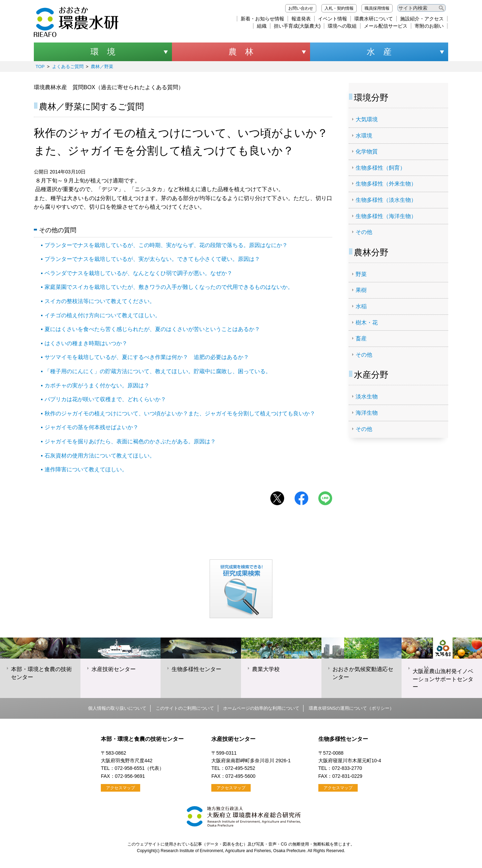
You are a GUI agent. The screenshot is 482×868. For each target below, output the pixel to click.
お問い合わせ (301, 8)
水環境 (364, 136)
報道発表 (301, 19)
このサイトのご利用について (185, 708)
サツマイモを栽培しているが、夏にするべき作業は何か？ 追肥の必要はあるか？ (147, 357)
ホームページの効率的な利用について (261, 708)
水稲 (361, 306)
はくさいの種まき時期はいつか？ (86, 343)
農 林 (241, 52)
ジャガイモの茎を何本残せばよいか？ (91, 427)
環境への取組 (342, 26)
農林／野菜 (102, 67)
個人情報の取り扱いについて (117, 708)
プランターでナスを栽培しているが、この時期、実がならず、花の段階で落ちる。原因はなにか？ (166, 245)
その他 (364, 232)
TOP (40, 67)
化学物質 (367, 152)
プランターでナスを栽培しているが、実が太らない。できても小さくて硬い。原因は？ (152, 259)
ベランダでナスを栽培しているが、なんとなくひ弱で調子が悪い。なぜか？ (138, 273)
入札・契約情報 (339, 8)
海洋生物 (367, 413)
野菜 (361, 274)
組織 (262, 26)
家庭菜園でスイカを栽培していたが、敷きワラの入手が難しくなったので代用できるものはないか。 (169, 287)
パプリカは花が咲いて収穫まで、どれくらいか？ (105, 399)
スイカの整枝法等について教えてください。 (100, 301)
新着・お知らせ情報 (262, 19)
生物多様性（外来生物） (386, 184)
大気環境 (367, 119)
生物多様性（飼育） (380, 168)
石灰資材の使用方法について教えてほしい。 (100, 456)
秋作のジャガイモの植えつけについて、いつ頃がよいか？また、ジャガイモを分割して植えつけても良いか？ (180, 413)
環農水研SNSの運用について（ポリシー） (351, 708)
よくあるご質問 (68, 67)
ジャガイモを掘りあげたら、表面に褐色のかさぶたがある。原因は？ (130, 441)
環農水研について (374, 19)
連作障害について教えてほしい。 (86, 469)
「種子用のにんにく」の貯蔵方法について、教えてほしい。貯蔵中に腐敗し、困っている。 (158, 371)
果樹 (361, 290)
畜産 (361, 338)
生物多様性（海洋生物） (386, 216)
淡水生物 (367, 397)
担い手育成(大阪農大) (297, 26)
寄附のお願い (429, 26)
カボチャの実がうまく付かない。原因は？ (97, 385)
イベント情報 (332, 19)
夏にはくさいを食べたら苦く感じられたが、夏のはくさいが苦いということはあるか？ (152, 329)
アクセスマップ (120, 788)
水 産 (379, 52)
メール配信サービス (386, 26)
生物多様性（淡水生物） (386, 200)
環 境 (103, 52)
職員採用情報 (377, 8)
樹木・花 (367, 323)
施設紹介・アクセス (422, 19)
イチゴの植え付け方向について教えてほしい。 (103, 315)
